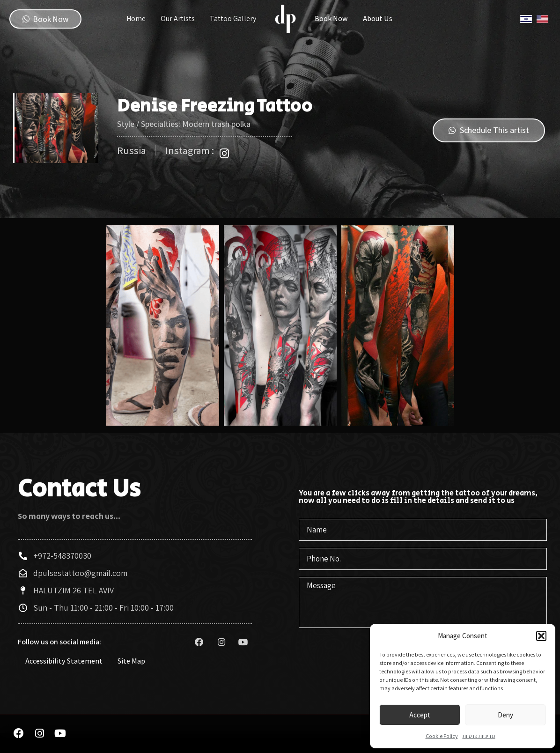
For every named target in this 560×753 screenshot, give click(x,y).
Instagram (407, 19)
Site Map (131, 662)
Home (136, 18)
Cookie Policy (442, 736)
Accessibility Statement (64, 662)
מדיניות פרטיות (479, 736)
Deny (505, 715)
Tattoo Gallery (233, 18)
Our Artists (178, 18)
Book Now (331, 18)
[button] (541, 636)
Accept (420, 715)
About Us (378, 18)
